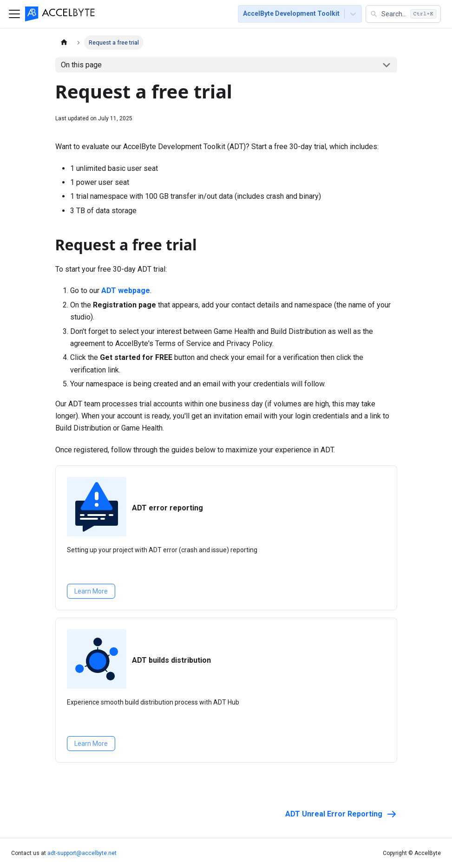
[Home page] (64, 42)
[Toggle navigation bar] (14, 14)
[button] (403, 14)
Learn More (91, 591)
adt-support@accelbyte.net (82, 853)
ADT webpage (126, 290)
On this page (81, 65)
